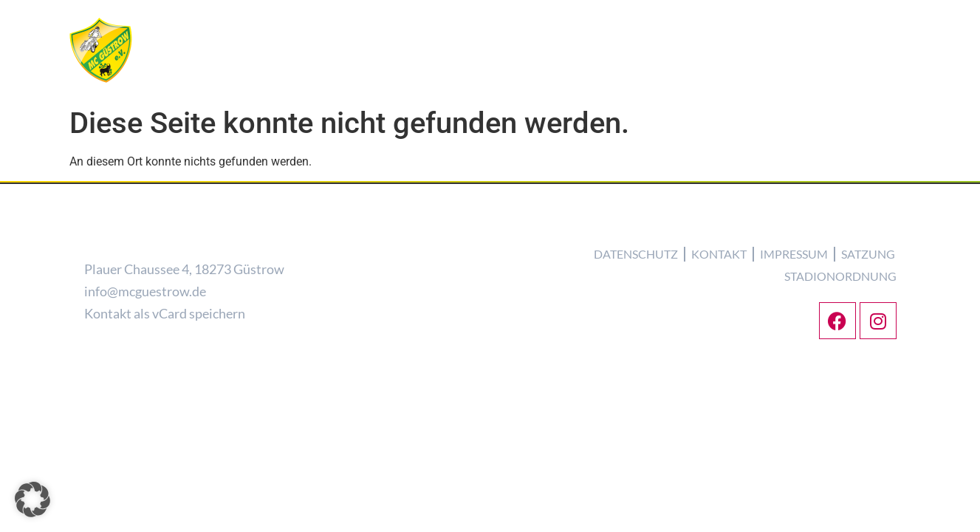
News (434, 76)
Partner (877, 76)
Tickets (671, 76)
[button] (32, 499)
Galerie (732, 76)
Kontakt (804, 77)
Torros (544, 76)
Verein (486, 76)
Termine (607, 76)
